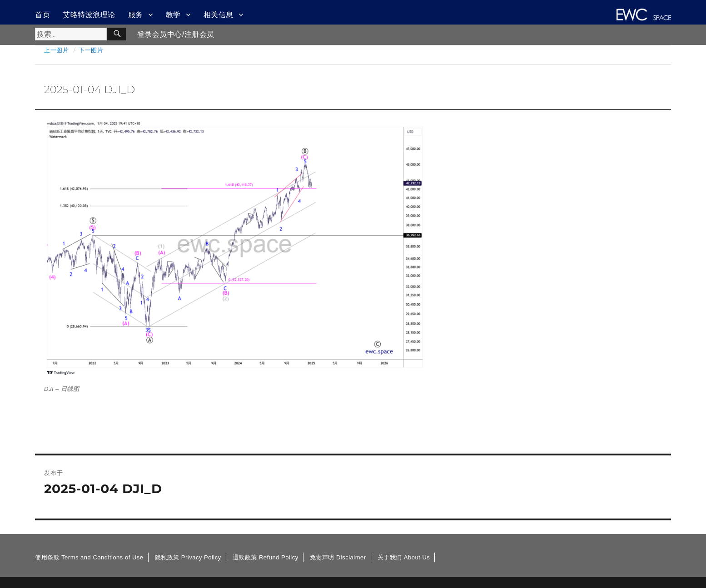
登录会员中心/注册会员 (176, 34)
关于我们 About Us (404, 557)
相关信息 (219, 15)
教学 (173, 15)
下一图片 (91, 50)
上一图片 (56, 50)
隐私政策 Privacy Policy (188, 557)
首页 (42, 15)
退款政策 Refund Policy (266, 557)
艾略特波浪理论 (89, 15)
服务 (136, 15)
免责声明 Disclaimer (338, 557)
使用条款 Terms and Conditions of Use (89, 557)
